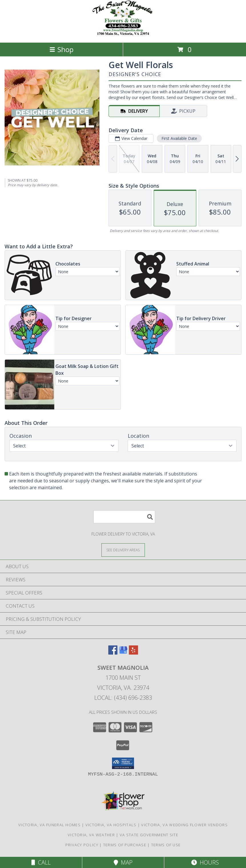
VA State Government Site (149, 835)
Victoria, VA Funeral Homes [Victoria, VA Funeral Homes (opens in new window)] (49, 825)
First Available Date (179, 138)
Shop (61, 49)
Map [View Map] (123, 862)
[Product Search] (124, 517)
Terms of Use (166, 845)
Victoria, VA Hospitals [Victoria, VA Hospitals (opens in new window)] (111, 825)
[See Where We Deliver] (123, 550)
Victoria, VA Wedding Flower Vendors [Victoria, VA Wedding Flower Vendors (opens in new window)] (184, 825)
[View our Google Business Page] (123, 653)
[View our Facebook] (113, 653)
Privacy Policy (82, 845)
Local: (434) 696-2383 (123, 698)
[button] (123, 763)
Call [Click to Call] (41, 862)
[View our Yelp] (133, 653)
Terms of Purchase (125, 845)
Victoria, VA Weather (91, 835)
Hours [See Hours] (205, 862)
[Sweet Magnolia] (123, 34)
